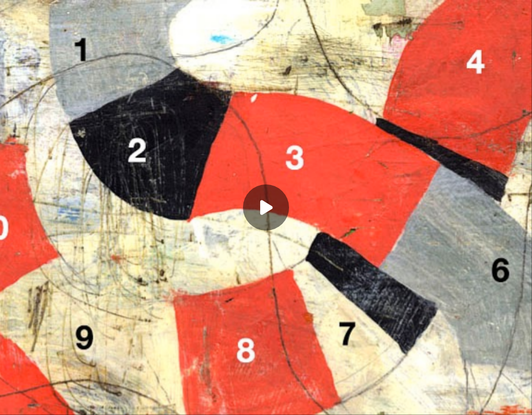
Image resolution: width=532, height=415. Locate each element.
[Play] (266, 207)
